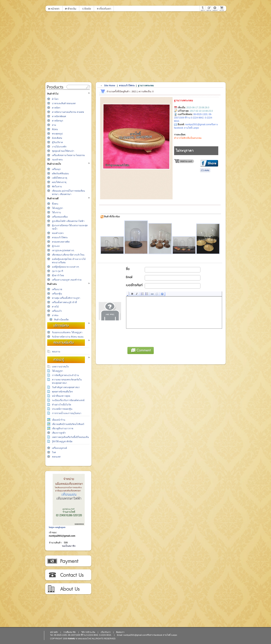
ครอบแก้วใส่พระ (60, 237)
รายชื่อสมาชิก (70, 632)
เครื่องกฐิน (57, 294)
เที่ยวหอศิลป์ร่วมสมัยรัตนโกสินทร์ (68, 424)
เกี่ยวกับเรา (68, 589)
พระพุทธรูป (57, 134)
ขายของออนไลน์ (84, 639)
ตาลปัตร (56, 108)
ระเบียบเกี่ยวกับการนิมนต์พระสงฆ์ (68, 400)
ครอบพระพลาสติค (61, 242)
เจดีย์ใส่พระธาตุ (60, 178)
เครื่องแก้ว (57, 311)
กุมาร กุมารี (57, 271)
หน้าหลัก (54, 632)
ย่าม (54, 125)
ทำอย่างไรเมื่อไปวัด (62, 405)
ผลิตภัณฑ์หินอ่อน (60, 174)
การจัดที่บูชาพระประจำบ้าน (65, 375)
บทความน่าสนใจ (60, 367)
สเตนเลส (56, 457)
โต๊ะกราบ (56, 212)
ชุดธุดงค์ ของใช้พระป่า (63, 151)
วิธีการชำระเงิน (68, 561)
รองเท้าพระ (57, 160)
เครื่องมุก (56, 169)
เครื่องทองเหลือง (60, 217)
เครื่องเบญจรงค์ (59, 448)
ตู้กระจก (56, 246)
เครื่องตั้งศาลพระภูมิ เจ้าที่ (64, 302)
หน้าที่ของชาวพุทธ (61, 396)
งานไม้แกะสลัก (59, 147)
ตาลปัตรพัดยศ (59, 116)
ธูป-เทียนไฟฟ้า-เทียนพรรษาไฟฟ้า (68, 221)
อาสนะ (55, 315)
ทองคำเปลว (58, 233)
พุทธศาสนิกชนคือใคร (62, 392)
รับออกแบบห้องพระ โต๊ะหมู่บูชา (67, 332)
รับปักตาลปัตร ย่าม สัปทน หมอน (68, 337)
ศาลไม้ (55, 307)
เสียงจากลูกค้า (59, 433)
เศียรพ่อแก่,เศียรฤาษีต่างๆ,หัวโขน (68, 255)
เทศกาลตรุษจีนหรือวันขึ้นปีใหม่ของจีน (70, 437)
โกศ (54, 452)
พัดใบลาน (57, 187)
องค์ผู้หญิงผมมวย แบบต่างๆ (65, 267)
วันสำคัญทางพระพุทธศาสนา (66, 387)
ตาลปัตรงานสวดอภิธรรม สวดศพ (68, 112)
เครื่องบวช (57, 289)
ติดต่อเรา (68, 575)
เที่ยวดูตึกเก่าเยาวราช (63, 429)
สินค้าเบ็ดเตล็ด (61, 320)
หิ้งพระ (55, 204)
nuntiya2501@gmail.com (62, 536)
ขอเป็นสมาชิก (69, 546)
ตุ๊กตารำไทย (58, 275)
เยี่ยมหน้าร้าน (59, 420)
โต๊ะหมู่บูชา (57, 208)
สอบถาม (56, 352)
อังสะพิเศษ (57, 138)
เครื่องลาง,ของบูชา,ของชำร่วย (67, 280)
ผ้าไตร (55, 99)
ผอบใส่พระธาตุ (59, 182)
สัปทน (55, 129)
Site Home (110, 86)
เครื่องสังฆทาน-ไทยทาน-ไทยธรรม (69, 155)
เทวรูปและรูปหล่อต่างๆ (63, 250)
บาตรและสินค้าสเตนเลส (64, 103)
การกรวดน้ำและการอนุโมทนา (67, 413)
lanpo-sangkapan (57, 527)
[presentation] (155, 337)
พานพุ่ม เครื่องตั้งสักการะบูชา (66, 298)
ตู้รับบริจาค (57, 142)
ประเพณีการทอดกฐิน (62, 409)
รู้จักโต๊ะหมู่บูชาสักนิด (62, 441)
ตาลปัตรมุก (57, 121)
